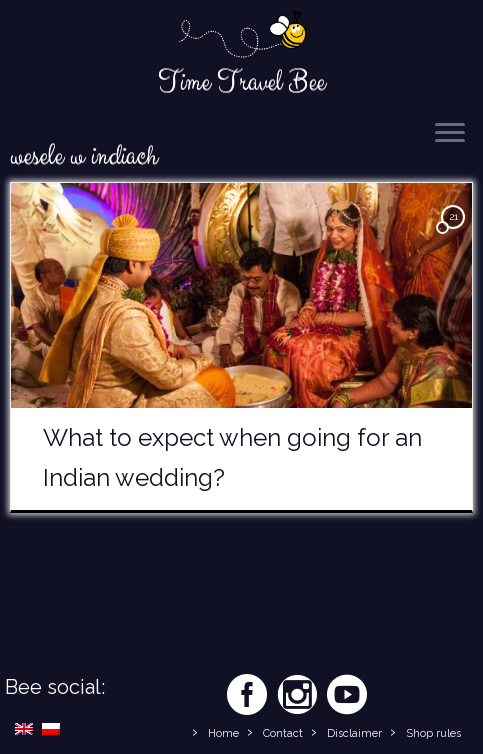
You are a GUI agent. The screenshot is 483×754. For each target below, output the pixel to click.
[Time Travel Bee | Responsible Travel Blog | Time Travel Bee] (241, 36)
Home (223, 733)
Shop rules (433, 733)
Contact (283, 733)
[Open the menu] (450, 134)
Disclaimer (354, 733)
